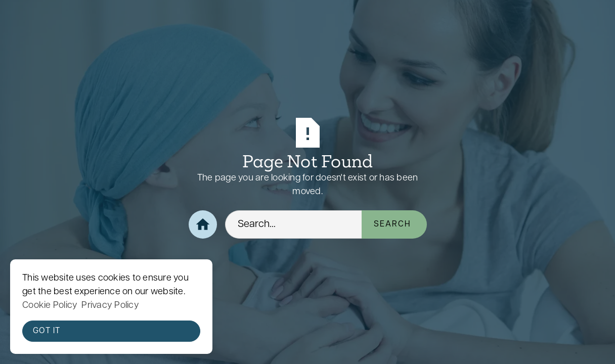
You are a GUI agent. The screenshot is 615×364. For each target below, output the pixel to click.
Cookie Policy (50, 306)
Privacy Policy (110, 306)
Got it (47, 331)
